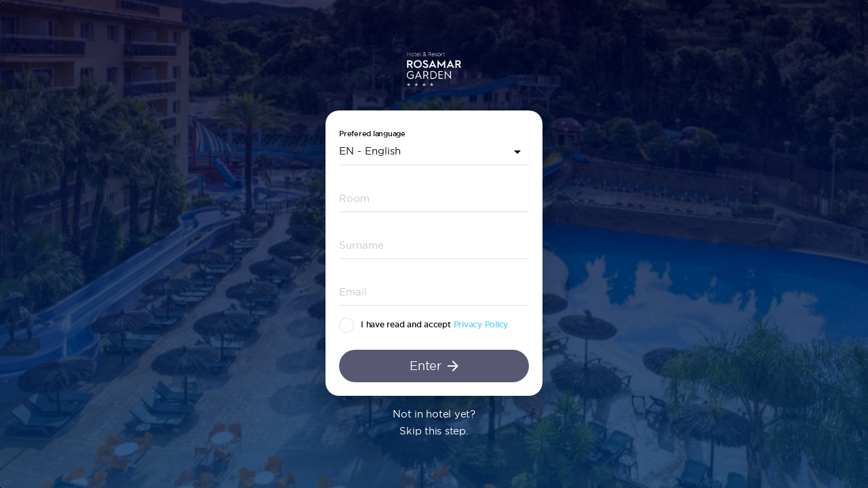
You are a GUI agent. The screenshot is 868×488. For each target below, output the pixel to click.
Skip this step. (434, 431)
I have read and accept (406, 325)
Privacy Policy (481, 325)
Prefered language (372, 134)
